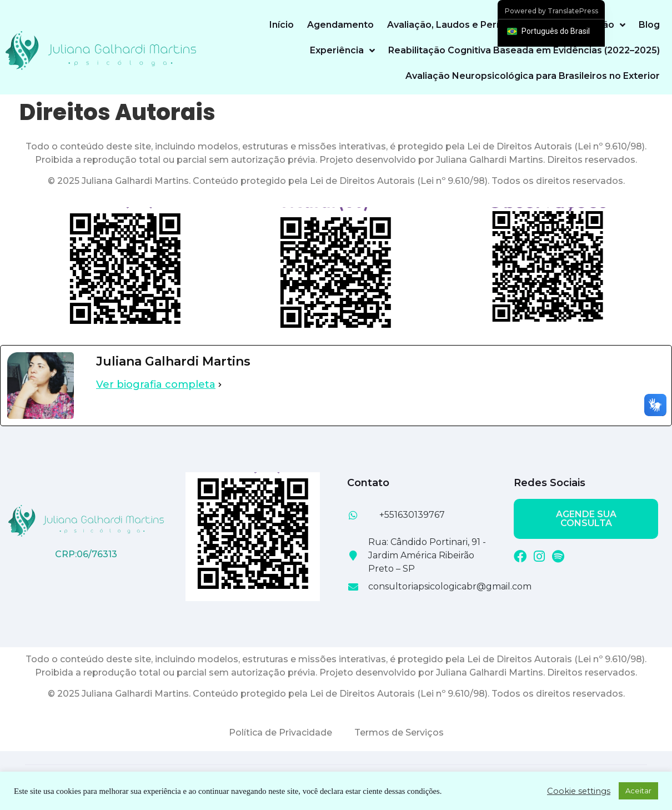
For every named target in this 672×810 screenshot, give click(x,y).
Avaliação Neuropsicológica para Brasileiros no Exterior (533, 76)
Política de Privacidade (280, 732)
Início (282, 25)
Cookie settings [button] (579, 791)
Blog (649, 25)
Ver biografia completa (156, 384)
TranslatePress (573, 11)
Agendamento (340, 25)
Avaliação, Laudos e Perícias (452, 25)
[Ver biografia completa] (220, 385)
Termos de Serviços (399, 732)
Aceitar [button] (638, 791)
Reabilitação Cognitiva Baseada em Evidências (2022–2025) (524, 50)
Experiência (342, 51)
